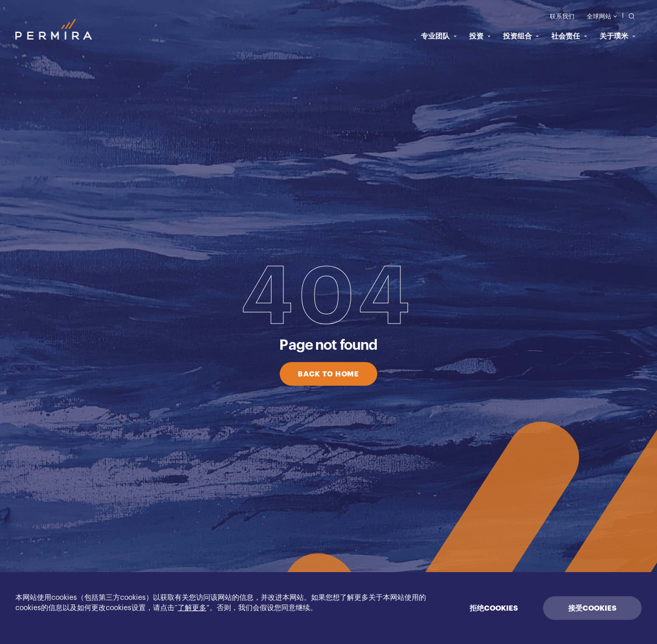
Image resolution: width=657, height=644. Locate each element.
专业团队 (439, 36)
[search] (629, 16)
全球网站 (602, 16)
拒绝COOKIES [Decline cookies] (494, 608)
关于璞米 (617, 36)
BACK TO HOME (328, 374)
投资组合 (521, 36)
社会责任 (569, 36)
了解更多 (192, 608)
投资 (480, 36)
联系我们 (562, 16)
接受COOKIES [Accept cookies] (592, 608)
